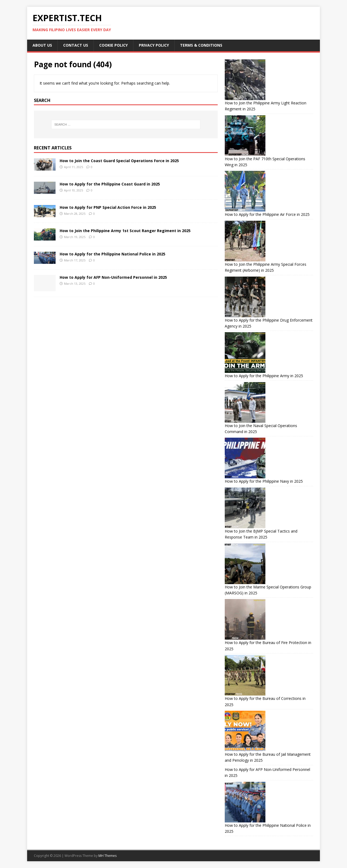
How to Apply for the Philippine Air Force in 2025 (267, 214)
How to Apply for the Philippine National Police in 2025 (113, 254)
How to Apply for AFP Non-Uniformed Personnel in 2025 (113, 277)
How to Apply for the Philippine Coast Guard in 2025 (110, 184)
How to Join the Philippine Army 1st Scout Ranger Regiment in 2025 (125, 231)
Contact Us (76, 45)
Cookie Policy (113, 45)
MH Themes (107, 856)
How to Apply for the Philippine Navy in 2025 (264, 481)
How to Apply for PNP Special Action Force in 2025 (108, 207)
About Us (42, 45)
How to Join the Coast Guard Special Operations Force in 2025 (119, 161)
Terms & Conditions (201, 45)
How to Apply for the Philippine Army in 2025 (264, 376)
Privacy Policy (154, 45)
